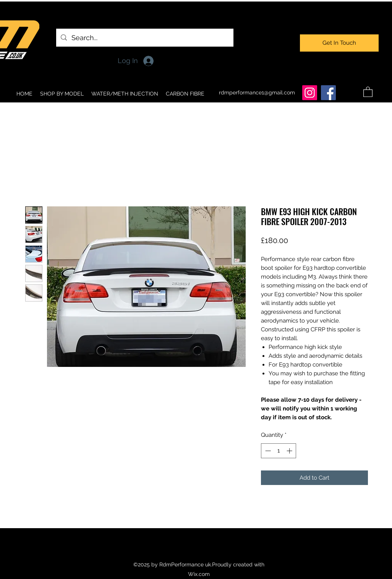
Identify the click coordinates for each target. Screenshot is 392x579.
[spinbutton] (279, 451)
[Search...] (144, 38)
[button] (368, 92)
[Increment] (290, 451)
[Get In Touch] (339, 43)
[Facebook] (328, 93)
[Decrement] (267, 451)
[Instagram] (310, 93)
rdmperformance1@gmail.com (257, 92)
